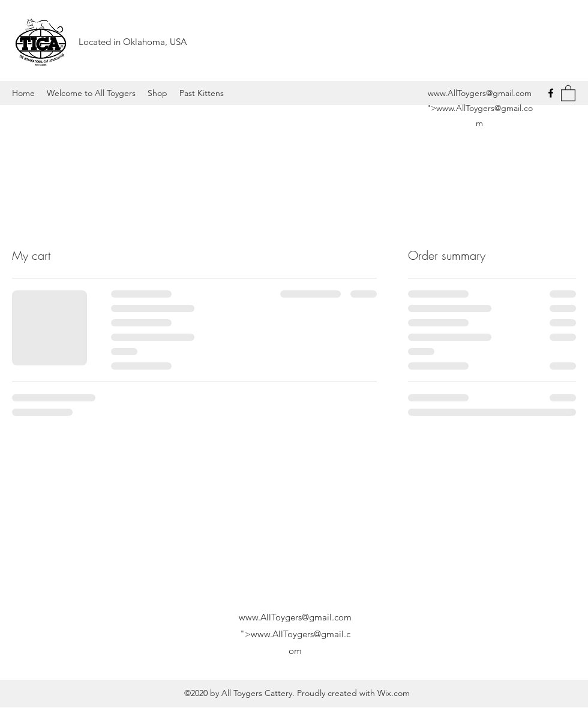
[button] (568, 93)
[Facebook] (551, 93)
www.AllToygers (457, 93)
